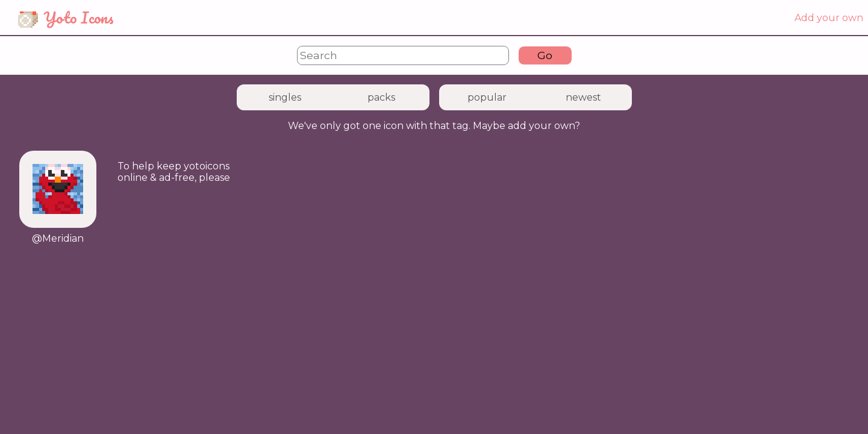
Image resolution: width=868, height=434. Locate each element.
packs (381, 97)
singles (285, 97)
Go (545, 55)
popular (487, 97)
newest (583, 97)
